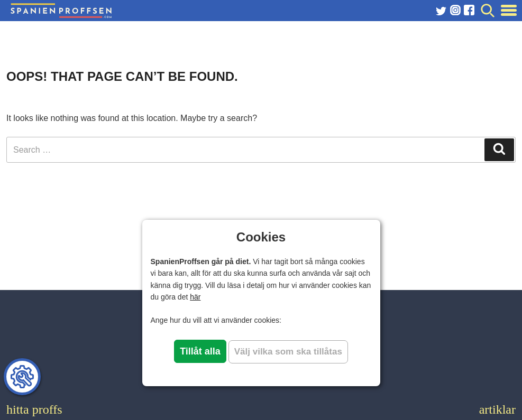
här (195, 297)
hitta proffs (34, 409)
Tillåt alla (200, 351)
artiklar (497, 409)
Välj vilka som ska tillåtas (288, 352)
